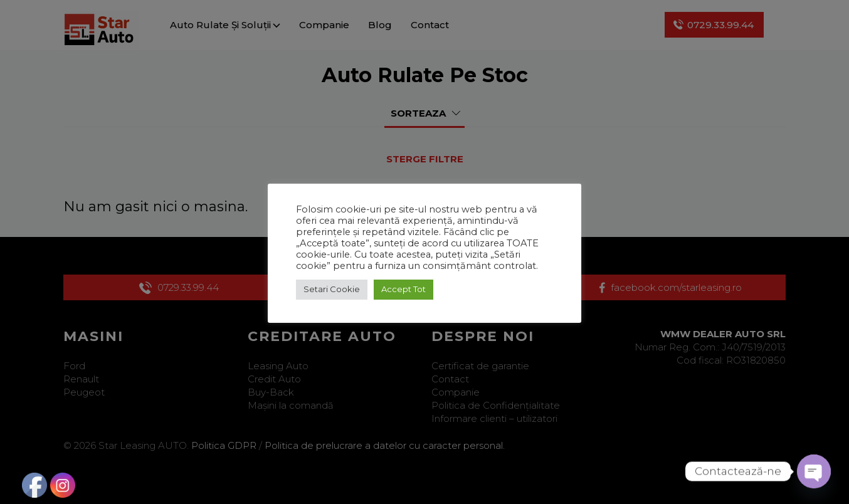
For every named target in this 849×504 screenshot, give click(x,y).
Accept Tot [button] (403, 289)
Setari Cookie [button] (332, 289)
